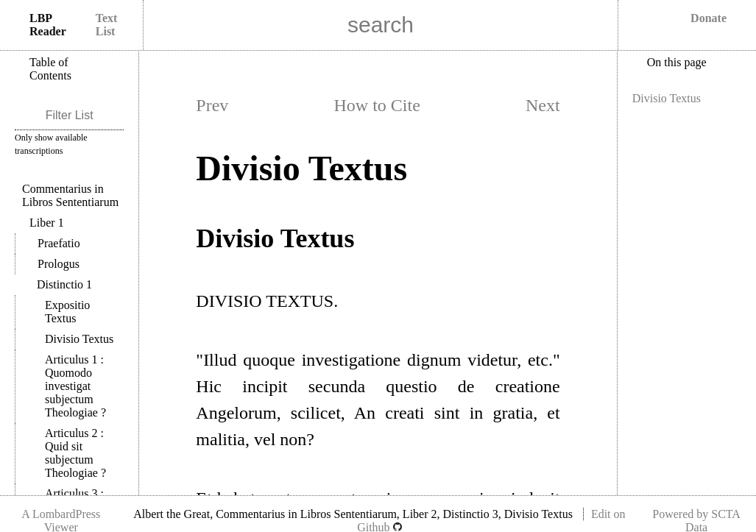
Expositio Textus (67, 312)
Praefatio (59, 243)
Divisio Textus (79, 339)
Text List (107, 25)
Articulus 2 (75, 453)
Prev (212, 105)
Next (543, 105)
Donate (709, 18)
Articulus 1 (75, 386)
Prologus (59, 264)
